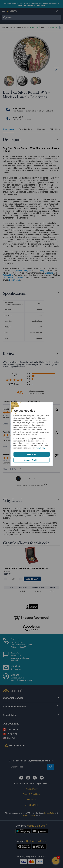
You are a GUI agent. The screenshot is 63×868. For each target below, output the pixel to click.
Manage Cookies (31, 460)
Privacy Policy (40, 448)
